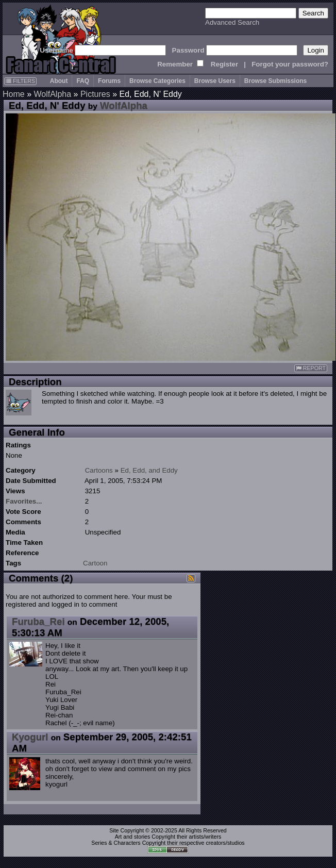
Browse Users (215, 81)
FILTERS (20, 81)
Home (14, 94)
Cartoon (95, 563)
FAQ (83, 81)
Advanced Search (232, 22)
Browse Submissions (275, 81)
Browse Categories (157, 81)
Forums (109, 81)
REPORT (311, 368)
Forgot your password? (290, 64)
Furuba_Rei (38, 621)
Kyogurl (30, 737)
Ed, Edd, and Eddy (149, 470)
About (59, 81)
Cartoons (99, 470)
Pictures (95, 94)
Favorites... (24, 501)
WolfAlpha (52, 94)
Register (224, 64)
